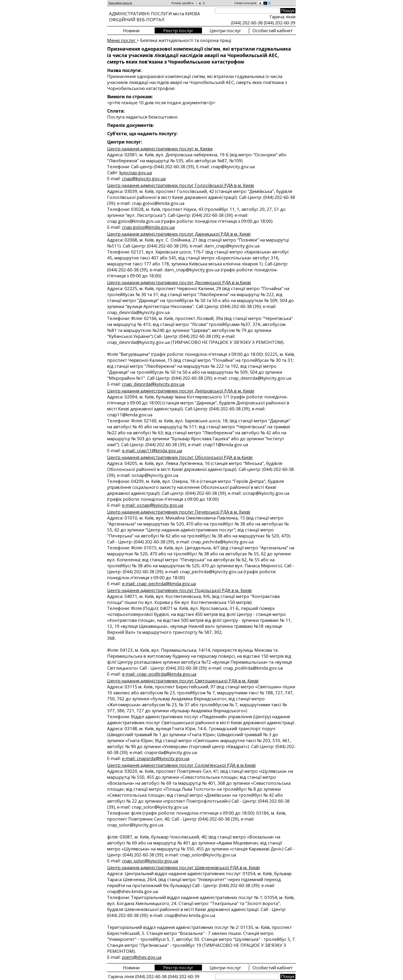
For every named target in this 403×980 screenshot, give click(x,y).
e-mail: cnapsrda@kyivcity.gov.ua (156, 758)
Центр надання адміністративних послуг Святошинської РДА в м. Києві (183, 681)
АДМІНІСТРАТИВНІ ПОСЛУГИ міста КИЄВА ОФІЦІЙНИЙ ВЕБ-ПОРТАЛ (154, 17)
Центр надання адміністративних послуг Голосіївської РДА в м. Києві (181, 185)
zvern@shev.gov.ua (142, 957)
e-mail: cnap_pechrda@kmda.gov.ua (159, 583)
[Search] (247, 11)
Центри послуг (225, 31)
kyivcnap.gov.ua (136, 172)
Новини (131, 31)
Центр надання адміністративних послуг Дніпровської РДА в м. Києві (181, 391)
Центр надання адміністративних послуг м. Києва (160, 149)
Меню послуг (122, 40)
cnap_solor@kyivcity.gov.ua (150, 861)
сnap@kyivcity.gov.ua (144, 178)
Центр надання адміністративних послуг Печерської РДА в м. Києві (179, 512)
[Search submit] (288, 11)
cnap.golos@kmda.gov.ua (148, 227)
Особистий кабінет (273, 31)
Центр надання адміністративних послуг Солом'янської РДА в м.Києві (181, 765)
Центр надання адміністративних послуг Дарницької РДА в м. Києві (179, 234)
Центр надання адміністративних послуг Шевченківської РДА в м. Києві (183, 867)
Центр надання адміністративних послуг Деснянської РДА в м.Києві (179, 282)
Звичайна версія (120, 3)
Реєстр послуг (178, 31)
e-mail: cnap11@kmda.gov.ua (152, 450)
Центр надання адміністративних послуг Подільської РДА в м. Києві (179, 590)
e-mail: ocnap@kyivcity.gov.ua (153, 505)
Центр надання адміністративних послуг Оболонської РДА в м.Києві (180, 457)
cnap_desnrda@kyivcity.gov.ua (153, 384)
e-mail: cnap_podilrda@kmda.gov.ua (159, 674)
